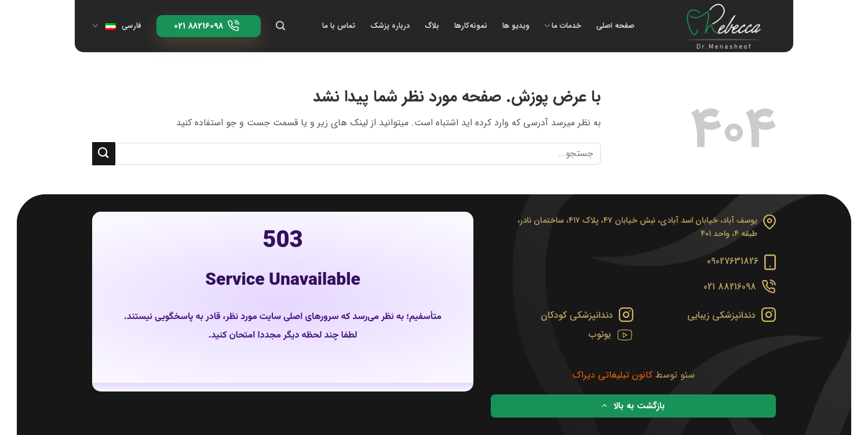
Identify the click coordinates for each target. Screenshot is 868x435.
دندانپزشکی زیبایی (721, 315)
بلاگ (432, 26)
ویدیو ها (516, 26)
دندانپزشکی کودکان (577, 315)
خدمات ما (563, 26)
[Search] (280, 26)
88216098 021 (730, 287)
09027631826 (733, 261)
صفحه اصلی (615, 26)
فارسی (117, 26)
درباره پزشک (390, 26)
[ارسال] (104, 153)
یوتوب (600, 334)
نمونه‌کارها (471, 26)
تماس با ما (339, 26)
